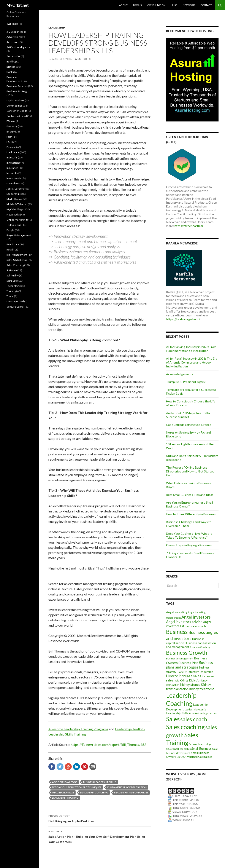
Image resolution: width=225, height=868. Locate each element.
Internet (11, 173)
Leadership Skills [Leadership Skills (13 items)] (177, 713)
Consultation (156, 5)
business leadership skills (100, 782)
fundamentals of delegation (127, 787)
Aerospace (13, 42)
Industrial (12, 157)
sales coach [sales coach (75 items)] (194, 719)
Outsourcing (14, 225)
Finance (11, 147)
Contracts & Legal (17, 116)
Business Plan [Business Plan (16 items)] (188, 663)
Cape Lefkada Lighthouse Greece (189, 425)
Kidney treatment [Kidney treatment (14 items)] (202, 689)
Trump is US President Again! (186, 382)
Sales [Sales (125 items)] (173, 719)
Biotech (11, 67)
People (10, 230)
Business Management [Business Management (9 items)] (180, 658)
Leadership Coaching (94, 792)
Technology (13, 286)
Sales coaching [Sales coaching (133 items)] (185, 727)
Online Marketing (17, 220)
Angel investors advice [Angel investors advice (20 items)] (184, 622)
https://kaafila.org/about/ (183, 319)
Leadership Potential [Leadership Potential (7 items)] (196, 709)
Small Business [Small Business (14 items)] (201, 749)
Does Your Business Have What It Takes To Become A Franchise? (189, 535)
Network (189, 5)
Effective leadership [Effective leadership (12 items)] (201, 672)
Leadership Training (65, 798)
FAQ (9, 142)
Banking (11, 61)
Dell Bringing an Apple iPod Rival (100, 818)
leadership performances (131, 792)
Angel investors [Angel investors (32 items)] (196, 617)
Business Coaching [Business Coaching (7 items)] (200, 647)
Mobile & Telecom (17, 204)
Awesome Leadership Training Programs (78, 729)
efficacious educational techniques (77, 787)
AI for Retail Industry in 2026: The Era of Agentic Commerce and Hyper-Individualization (192, 362)
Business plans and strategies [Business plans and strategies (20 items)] (189, 665)
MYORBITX (84, 59)
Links (174, 5)
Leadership (57, 28)
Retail (10, 250)
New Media (13, 215)
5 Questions (14, 32)
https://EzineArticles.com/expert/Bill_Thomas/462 (109, 744)
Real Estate (13, 244)
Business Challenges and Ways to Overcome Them (189, 524)
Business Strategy (17, 91)
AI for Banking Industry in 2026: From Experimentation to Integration (191, 349)
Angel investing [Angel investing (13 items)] (177, 612)
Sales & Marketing (17, 260)
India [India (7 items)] (177, 681)
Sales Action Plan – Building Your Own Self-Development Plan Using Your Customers (100, 836)
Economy (12, 126)
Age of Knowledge (65, 782)
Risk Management (17, 255)
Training (11, 291)
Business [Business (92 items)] (177, 632)
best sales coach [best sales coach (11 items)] (195, 626)
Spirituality (13, 275)
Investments (14, 178)
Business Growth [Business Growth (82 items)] (187, 653)
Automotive (13, 56)
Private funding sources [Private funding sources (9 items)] (203, 713)
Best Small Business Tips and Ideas (190, 495)
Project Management (19, 235)
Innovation (13, 163)
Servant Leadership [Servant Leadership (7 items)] (200, 744)
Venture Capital (15, 307)
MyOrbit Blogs (15, 209)
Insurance (12, 168)
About (123, 5)
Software (12, 270)
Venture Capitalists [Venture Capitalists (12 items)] (200, 757)
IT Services (13, 183)
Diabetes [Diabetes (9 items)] (182, 672)
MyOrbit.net (18, 5)
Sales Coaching (15, 265)
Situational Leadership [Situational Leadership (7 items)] (178, 749)
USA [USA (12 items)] (183, 757)
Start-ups (12, 281)
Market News (14, 199)
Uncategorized (15, 301)
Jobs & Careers (15, 189)
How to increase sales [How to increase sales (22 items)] (184, 676)
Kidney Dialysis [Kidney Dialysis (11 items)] (189, 680)
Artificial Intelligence (18, 47)
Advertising (13, 37)
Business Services (17, 86)
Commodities (14, 106)
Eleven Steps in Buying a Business (189, 545)
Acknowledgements (180, 374)
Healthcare (13, 152)
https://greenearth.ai (189, 226)
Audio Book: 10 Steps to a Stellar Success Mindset (188, 415)
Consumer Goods (17, 111)
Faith (9, 137)
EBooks (11, 121)
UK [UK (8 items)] (178, 757)
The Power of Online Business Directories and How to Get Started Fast (190, 471)
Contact (206, 5)
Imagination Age (63, 792)
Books (137, 5)
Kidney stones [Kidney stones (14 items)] (190, 685)
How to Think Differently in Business (191, 514)
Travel (10, 296)
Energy (11, 132)
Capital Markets (15, 100)
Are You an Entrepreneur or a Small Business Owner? (189, 504)
